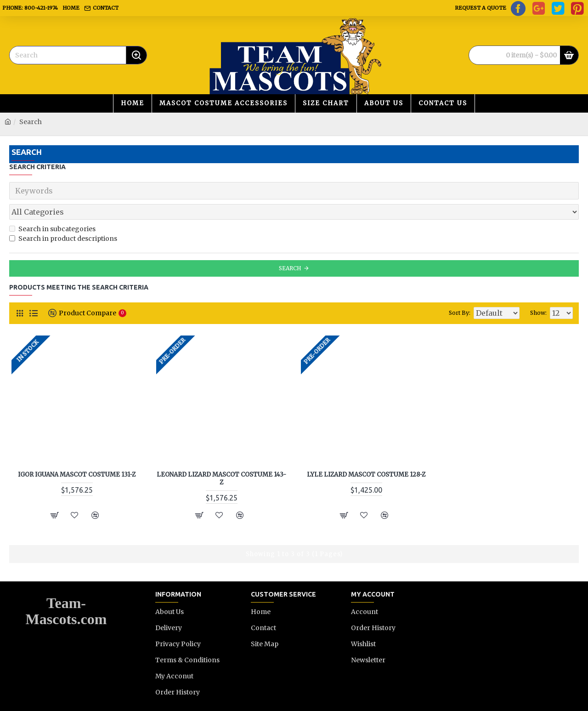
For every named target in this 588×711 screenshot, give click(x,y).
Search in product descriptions (63, 218)
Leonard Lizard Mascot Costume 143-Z (221, 458)
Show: (542, 293)
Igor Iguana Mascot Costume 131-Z (77, 455)
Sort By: (447, 293)
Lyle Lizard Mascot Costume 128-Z (366, 455)
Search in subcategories (52, 209)
